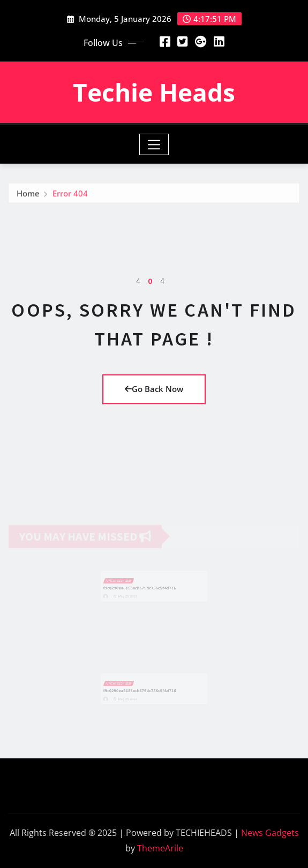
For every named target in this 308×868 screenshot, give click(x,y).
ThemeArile (160, 848)
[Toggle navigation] (154, 144)
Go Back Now (154, 389)
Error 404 (70, 195)
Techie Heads (154, 92)
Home (28, 195)
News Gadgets (270, 833)
